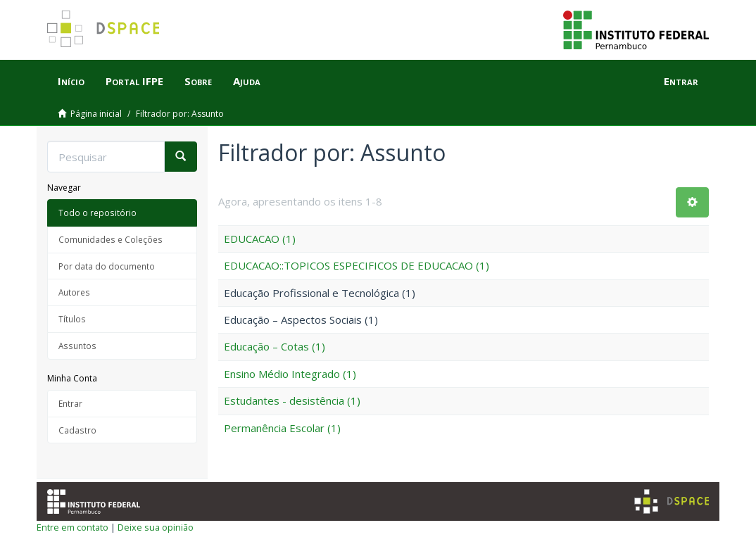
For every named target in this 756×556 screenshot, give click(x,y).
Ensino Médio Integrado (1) (290, 374)
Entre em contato (73, 527)
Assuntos (77, 346)
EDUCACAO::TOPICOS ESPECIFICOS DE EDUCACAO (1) (357, 265)
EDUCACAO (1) (260, 239)
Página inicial (96, 114)
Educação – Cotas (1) (275, 346)
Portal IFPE (134, 81)
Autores (74, 292)
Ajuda (247, 81)
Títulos (72, 319)
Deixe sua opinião (156, 527)
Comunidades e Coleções (111, 239)
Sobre (198, 81)
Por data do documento (107, 266)
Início (71, 81)
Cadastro (77, 430)
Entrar (70, 403)
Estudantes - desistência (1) (292, 400)
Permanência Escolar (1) (282, 428)
